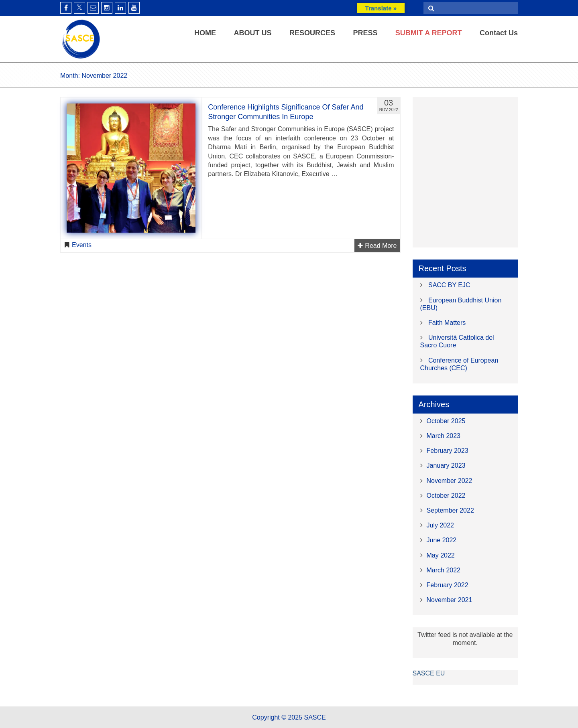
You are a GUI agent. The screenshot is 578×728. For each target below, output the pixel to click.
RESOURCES (312, 33)
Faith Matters (447, 323)
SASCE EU (429, 673)
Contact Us (499, 33)
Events (82, 245)
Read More (377, 246)
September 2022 (450, 510)
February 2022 (448, 585)
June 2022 (442, 540)
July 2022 (441, 525)
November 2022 (450, 481)
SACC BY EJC (449, 285)
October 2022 (446, 496)
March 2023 (444, 436)
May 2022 (441, 555)
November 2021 (450, 600)
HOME (205, 33)
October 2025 (446, 421)
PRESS (365, 33)
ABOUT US (252, 33)
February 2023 (448, 451)
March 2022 (444, 570)
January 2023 (446, 465)
